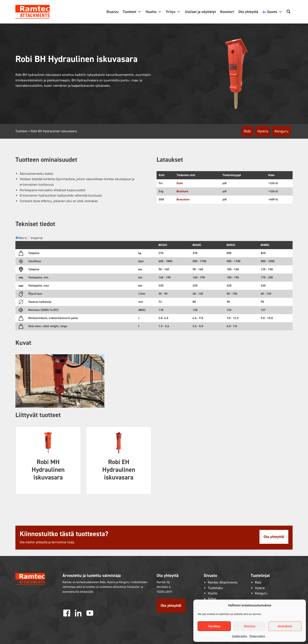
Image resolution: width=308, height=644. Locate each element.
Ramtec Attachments (223, 583)
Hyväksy (214, 626)
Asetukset (285, 626)
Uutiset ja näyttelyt (200, 12)
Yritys (173, 12)
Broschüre (183, 199)
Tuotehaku (215, 588)
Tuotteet (132, 12)
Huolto (154, 12)
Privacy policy (257, 636)
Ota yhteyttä (248, 12)
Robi (247, 131)
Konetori (227, 12)
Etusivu (112, 12)
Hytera (263, 131)
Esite (180, 183)
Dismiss (250, 626)
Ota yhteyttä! (274, 537)
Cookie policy (240, 636)
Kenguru (281, 131)
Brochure (183, 191)
